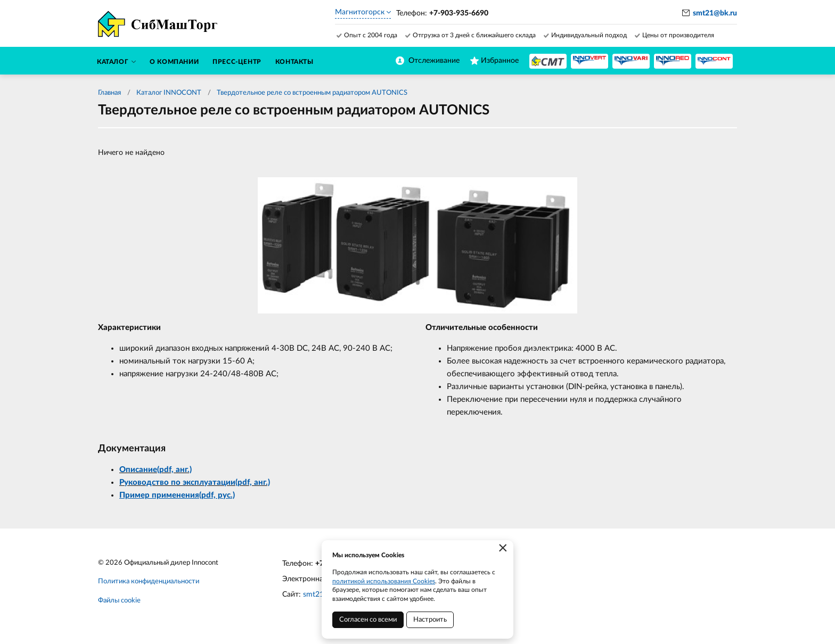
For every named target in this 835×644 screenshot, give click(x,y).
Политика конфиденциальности (149, 581)
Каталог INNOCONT (169, 93)
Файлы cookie (119, 601)
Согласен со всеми (368, 620)
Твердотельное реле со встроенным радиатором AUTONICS (312, 93)
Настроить (430, 620)
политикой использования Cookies (384, 581)
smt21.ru (318, 595)
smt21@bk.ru (715, 13)
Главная (109, 93)
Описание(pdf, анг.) (155, 470)
